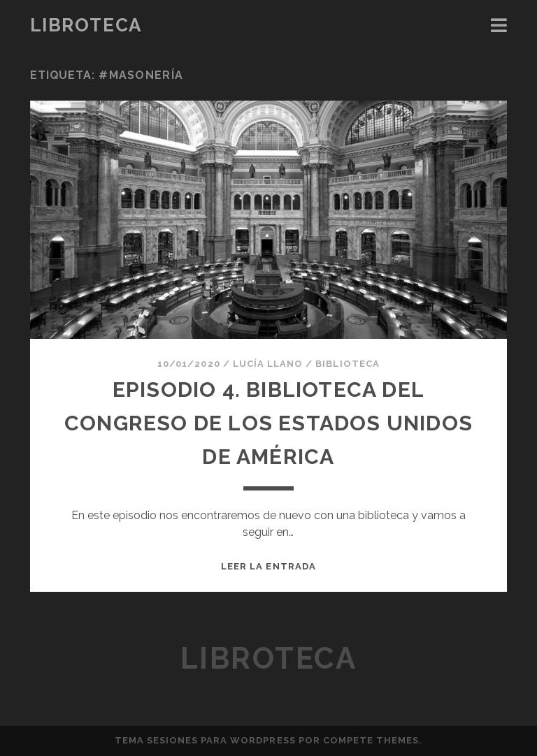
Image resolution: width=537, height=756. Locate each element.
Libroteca (86, 25)
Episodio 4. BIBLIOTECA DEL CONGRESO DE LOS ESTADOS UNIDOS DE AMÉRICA (268, 423)
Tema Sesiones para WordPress (205, 740)
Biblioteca (347, 364)
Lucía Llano (268, 364)
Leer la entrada (268, 566)
